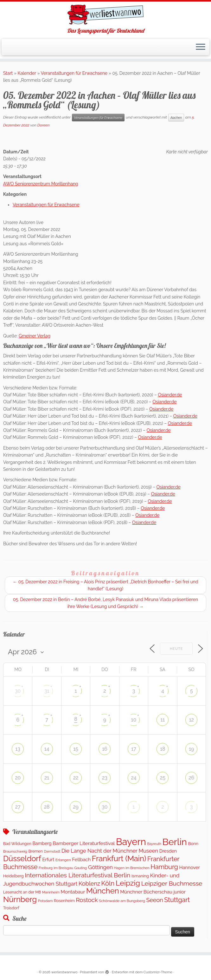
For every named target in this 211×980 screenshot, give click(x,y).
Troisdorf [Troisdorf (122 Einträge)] (11, 908)
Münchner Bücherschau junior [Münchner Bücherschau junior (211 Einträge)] (153, 892)
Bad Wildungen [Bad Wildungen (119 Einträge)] (17, 844)
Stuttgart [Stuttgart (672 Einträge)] (177, 900)
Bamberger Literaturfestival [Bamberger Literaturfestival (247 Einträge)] (84, 843)
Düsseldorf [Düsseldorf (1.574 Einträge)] (22, 859)
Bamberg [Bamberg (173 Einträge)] (42, 843)
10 (134, 720)
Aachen (176, 118)
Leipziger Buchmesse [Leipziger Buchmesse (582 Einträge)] (172, 884)
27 (18, 807)
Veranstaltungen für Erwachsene (74, 73)
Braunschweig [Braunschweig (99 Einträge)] (15, 851)
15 (76, 749)
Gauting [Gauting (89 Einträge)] (80, 868)
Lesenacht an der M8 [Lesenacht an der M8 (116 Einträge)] (22, 892)
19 (191, 749)
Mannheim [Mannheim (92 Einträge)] (51, 892)
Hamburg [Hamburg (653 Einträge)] (164, 867)
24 (134, 778)
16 (105, 749)
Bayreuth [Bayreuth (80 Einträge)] (154, 844)
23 (105, 778)
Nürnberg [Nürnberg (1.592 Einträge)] (20, 900)
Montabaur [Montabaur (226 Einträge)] (73, 892)
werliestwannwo (64, 972)
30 (18, 691)
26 (191, 778)
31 (47, 691)
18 (163, 749)
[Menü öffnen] (201, 47)
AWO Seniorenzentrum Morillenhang (41, 184)
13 (18, 749)
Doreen (44, 125)
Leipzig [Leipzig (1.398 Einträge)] (128, 883)
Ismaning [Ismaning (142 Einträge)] (140, 876)
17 (134, 749)
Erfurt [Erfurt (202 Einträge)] (48, 859)
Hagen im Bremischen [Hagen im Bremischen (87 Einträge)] (131, 868)
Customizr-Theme (158, 972)
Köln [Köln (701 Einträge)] (108, 883)
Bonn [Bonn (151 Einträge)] (193, 843)
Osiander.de (170, 395)
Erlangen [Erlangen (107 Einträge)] (63, 860)
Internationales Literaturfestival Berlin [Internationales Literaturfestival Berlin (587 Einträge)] (77, 875)
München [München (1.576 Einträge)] (103, 891)
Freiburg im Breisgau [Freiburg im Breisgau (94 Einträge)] (56, 868)
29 (76, 807)
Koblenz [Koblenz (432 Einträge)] (89, 884)
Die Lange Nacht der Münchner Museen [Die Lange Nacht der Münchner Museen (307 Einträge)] (110, 851)
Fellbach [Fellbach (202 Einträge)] (82, 859)
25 (163, 778)
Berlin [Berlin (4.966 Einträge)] (175, 842)
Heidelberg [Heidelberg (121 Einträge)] (13, 876)
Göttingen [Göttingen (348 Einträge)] (100, 867)
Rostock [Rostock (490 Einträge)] (87, 900)
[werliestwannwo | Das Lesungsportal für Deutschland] (105, 15)
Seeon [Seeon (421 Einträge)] (155, 900)
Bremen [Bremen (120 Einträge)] (36, 851)
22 (76, 778)
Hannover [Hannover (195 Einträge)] (190, 867)
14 (47, 749)
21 (47, 778)
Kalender (27, 73)
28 (47, 807)
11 (163, 720)
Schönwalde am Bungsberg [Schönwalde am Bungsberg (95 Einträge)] (122, 901)
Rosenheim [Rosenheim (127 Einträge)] (64, 901)
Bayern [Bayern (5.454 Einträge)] (131, 842)
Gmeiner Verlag (35, 336)
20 (18, 778)
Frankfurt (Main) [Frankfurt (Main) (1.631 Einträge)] (119, 859)
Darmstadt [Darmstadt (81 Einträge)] (52, 851)
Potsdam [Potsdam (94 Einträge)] (45, 901)
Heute (176, 649)
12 (192, 720)
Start (8, 73)
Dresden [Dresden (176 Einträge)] (168, 851)
